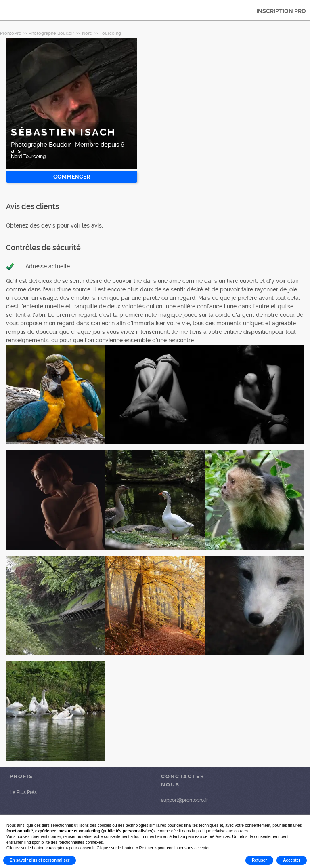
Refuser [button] (259, 860)
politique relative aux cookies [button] (222, 831)
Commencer (72, 177)
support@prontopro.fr (184, 800)
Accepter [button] (292, 860)
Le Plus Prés (23, 792)
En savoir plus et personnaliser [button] (40, 860)
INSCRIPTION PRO (281, 11)
